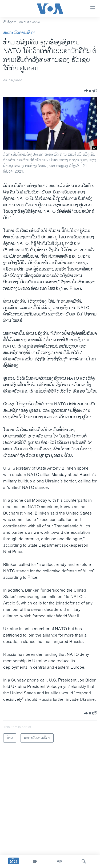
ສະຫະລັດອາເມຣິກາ (19, 33)
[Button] (90, 91)
